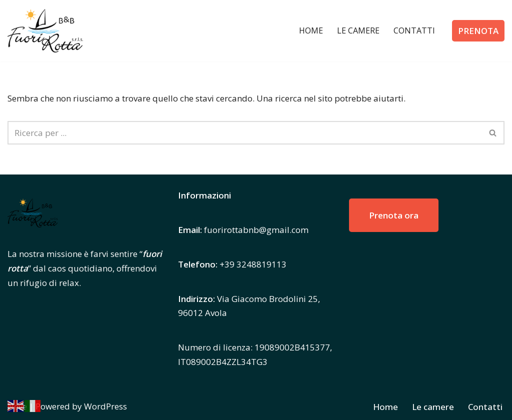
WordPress (105, 406)
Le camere (358, 30)
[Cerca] (245, 133)
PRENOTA (478, 31)
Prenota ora (394, 215)
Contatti (414, 30)
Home (311, 30)
